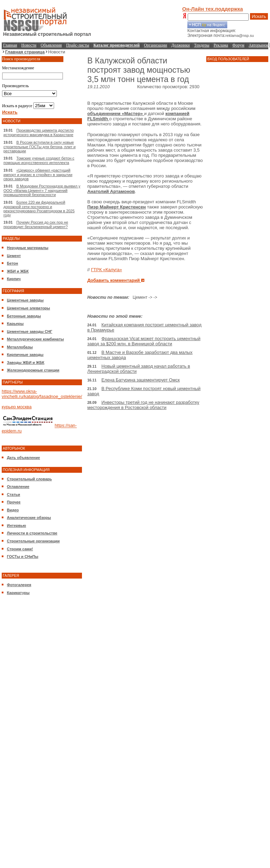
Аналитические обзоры (29, 518)
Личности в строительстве (32, 533)
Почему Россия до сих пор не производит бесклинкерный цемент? (36, 224)
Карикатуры (18, 593)
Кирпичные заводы (25, 355)
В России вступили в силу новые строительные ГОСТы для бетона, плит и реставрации (39, 147)
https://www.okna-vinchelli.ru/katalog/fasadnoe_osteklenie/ (42, 394)
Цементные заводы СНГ (30, 331)
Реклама (221, 45)
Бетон (12, 263)
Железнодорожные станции (33, 370)
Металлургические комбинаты (35, 339)
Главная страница (25, 52)
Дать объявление (23, 458)
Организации (155, 45)
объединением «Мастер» (116, 114)
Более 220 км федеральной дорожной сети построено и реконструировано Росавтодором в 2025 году (39, 209)
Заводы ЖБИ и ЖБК (26, 362)
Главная (10, 45)
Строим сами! (20, 549)
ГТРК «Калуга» (106, 270)
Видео (13, 510)
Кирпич (14, 279)
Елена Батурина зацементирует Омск (141, 380)
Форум (238, 45)
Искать (259, 16)
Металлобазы (20, 347)
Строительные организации (33, 541)
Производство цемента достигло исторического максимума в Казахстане (39, 132)
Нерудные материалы (28, 248)
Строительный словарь (29, 479)
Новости (29, 45)
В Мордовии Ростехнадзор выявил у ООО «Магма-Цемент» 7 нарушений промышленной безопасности (42, 190)
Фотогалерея (19, 585)
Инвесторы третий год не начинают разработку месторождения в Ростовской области (143, 405)
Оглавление (18, 487)
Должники (181, 45)
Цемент (14, 256)
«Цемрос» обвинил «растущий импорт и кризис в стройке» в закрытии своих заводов (38, 175)
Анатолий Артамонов (111, 191)
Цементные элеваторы (28, 308)
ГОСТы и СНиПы (23, 556)
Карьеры (15, 324)
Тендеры (202, 45)
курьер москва (17, 407)
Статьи (13, 494)
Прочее (14, 502)
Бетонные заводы (24, 316)
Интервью (17, 525)
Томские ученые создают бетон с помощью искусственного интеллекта (39, 160)
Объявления (51, 45)
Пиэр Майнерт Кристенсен (116, 207)
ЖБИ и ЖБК (18, 271)
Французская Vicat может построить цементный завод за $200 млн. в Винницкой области (144, 341)
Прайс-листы (78, 45)
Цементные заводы (25, 300)
